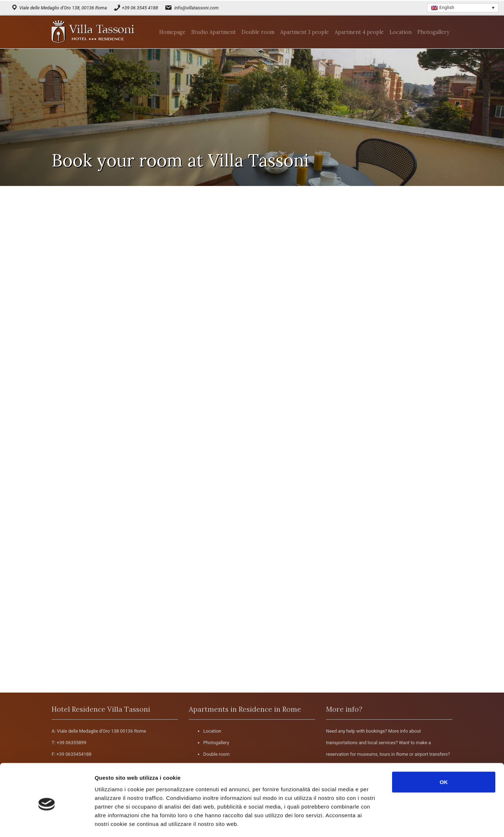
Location (212, 731)
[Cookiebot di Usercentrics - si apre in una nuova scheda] (47, 823)
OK (444, 752)
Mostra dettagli (383, 823)
